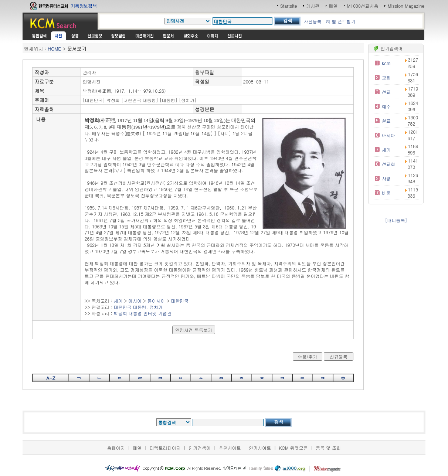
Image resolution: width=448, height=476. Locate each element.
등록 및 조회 (328, 448)
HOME (55, 49)
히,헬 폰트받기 (340, 21)
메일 (333, 6)
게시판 (313, 6)
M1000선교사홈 (363, 6)
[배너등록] (396, 220)
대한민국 (180, 301)
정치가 (156, 307)
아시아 (135, 301)
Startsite (289, 6)
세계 (118, 301)
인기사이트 (260, 448)
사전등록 (312, 21)
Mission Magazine (406, 6)
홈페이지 (116, 448)
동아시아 (156, 301)
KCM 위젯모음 (293, 448)
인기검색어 (200, 448)
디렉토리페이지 (165, 448)
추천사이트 (230, 448)
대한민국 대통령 (130, 307)
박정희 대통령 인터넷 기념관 (143, 313)
